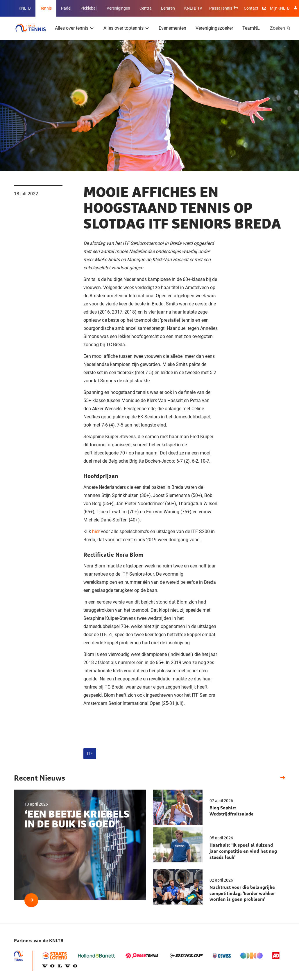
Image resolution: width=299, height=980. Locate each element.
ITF (90, 753)
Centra (146, 8)
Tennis (46, 8)
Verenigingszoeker (214, 28)
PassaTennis (224, 8)
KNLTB (25, 8)
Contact (251, 8)
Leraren (168, 8)
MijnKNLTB (280, 8)
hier (96, 531)
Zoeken (277, 28)
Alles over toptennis (123, 28)
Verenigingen (118, 8)
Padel (66, 8)
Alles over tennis (72, 28)
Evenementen (172, 28)
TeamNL (251, 28)
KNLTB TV (193, 8)
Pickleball (89, 8)
